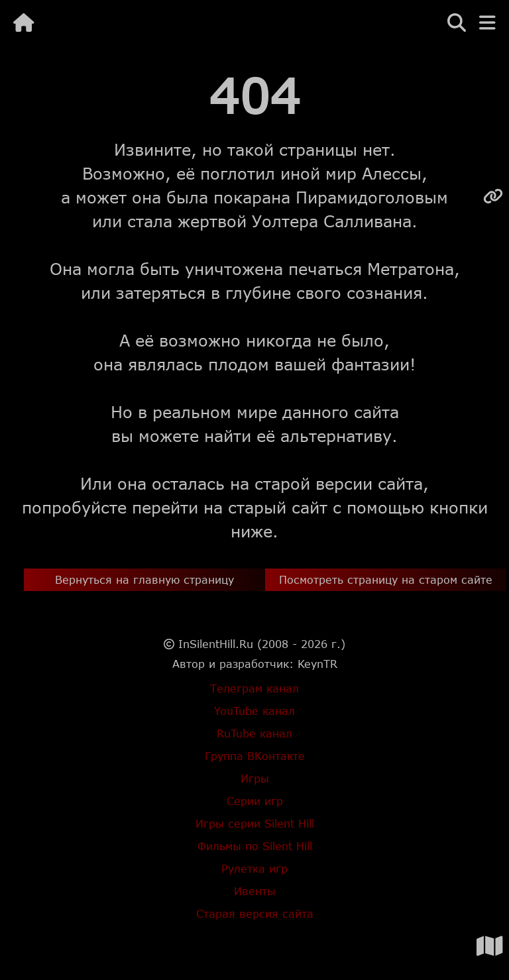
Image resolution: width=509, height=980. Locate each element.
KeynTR (317, 664)
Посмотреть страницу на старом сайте (386, 579)
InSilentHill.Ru (216, 644)
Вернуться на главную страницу (144, 579)
